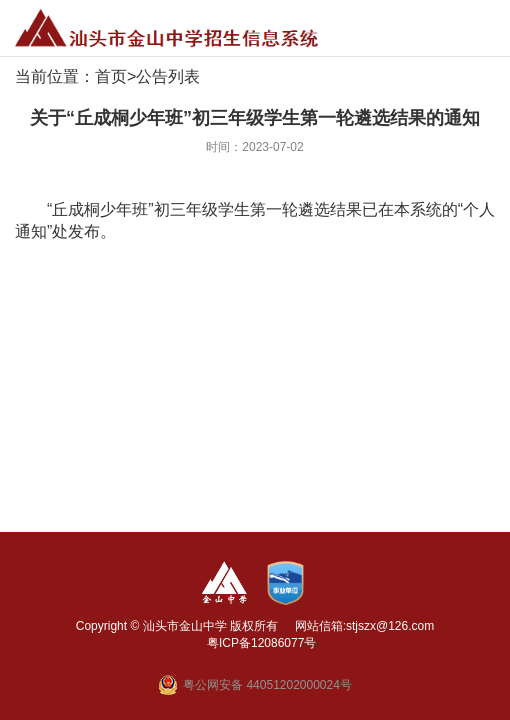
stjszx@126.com (390, 626)
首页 (111, 76)
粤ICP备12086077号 (261, 643)
